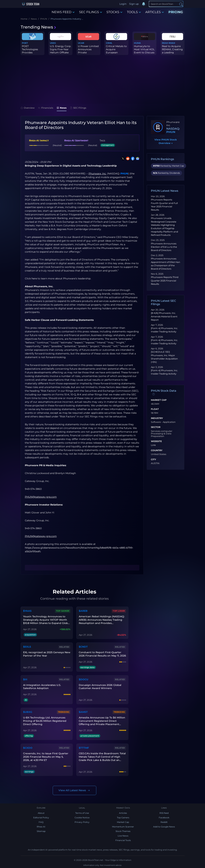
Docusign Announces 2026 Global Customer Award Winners (100, 687)
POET (25, 43)
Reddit (164, 822)
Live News (123, 836)
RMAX (172, 43)
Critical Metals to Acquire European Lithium (116, 51)
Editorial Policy (41, 818)
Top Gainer (63, 611)
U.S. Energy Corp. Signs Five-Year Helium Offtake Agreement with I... (60, 53)
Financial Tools (123, 840)
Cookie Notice (82, 818)
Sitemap (41, 831)
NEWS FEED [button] (63, 12)
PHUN (124, 174)
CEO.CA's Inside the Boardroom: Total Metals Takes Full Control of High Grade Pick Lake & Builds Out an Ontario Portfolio (102, 757)
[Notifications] (144, 4)
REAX (165, 43)
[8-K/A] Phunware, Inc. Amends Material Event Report (164, 316)
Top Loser (119, 611)
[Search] (166, 4)
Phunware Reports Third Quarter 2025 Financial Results (165, 280)
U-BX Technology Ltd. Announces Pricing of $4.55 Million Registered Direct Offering (45, 721)
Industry (157, 418)
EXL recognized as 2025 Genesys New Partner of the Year (47, 654)
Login (123, 4)
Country (157, 450)
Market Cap (159, 400)
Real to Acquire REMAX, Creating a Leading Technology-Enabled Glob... (172, 53)
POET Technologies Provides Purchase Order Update (32, 53)
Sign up (134, 4)
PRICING (176, 12)
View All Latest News (74, 790)
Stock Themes (123, 831)
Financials (46, 108)
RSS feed (164, 813)
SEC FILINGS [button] (91, 12)
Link (153, 445)
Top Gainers (123, 818)
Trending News (39, 27)
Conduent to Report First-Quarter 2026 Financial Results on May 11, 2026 (102, 654)
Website (156, 441)
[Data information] (154, 394)
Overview (28, 108)
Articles (123, 813)
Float (155, 409)
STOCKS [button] (114, 12)
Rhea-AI (41, 827)
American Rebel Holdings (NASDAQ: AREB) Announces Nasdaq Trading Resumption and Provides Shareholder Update (102, 620)
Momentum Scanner (123, 827)
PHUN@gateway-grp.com (41, 536)
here (34, 278)
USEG (53, 43)
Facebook (164, 818)
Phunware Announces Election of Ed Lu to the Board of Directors (164, 247)
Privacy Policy (82, 822)
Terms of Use (82, 813)
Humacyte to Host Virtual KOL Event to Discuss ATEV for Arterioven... (144, 53)
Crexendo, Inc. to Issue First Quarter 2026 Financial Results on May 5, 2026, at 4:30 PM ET (46, 757)
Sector (156, 427)
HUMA (137, 43)
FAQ (41, 822)
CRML (109, 43)
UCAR (81, 43)
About (41, 813)
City (154, 460)
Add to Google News (164, 827)
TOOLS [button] (134, 12)
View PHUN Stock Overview (166, 142)
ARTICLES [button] (155, 12)
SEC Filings (78, 108)
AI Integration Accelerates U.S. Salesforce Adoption (42, 687)
